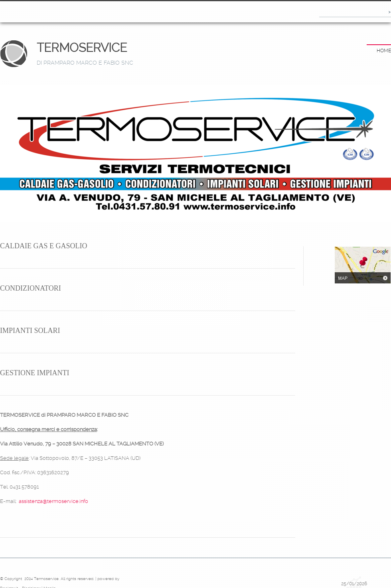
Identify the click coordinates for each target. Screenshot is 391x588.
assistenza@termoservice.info (53, 501)
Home (384, 51)
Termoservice (82, 48)
